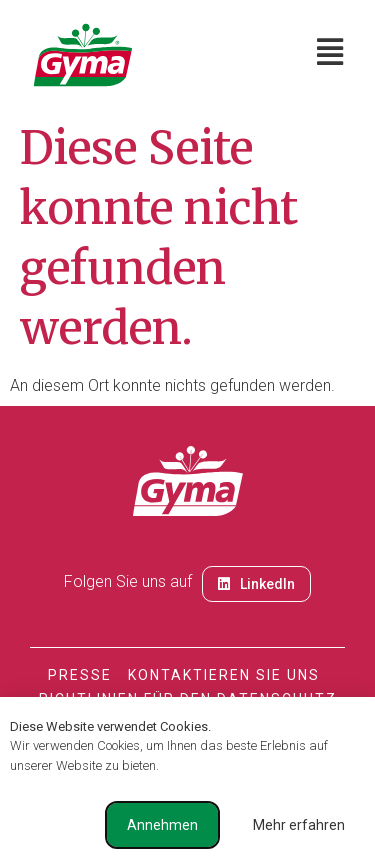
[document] (187, 433)
